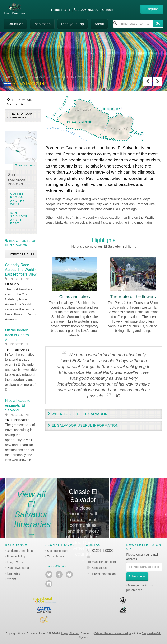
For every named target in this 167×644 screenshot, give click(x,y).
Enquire (152, 9)
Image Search (16, 562)
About (99, 24)
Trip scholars (56, 556)
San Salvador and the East (19, 218)
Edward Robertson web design (113, 633)
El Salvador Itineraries (20, 116)
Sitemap (74, 633)
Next (158, 81)
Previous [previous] (47, 249)
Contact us (99, 568)
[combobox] (138, 24)
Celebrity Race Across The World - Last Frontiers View (21, 270)
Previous (148, 81)
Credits (11, 579)
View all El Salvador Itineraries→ (32, 514)
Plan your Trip (73, 24)
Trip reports (17, 350)
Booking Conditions (20, 551)
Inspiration (42, 24)
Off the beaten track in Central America (17, 335)
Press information (104, 574)
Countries (15, 24)
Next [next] (160, 249)
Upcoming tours (58, 551)
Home (55, 10)
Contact (108, 10)
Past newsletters (18, 568)
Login (64, 633)
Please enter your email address (142, 557)
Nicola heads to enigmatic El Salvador (18, 405)
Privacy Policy (16, 556)
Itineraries (13, 573)
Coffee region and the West (18, 199)
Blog (67, 10)
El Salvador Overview (20, 102)
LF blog (12, 284)
